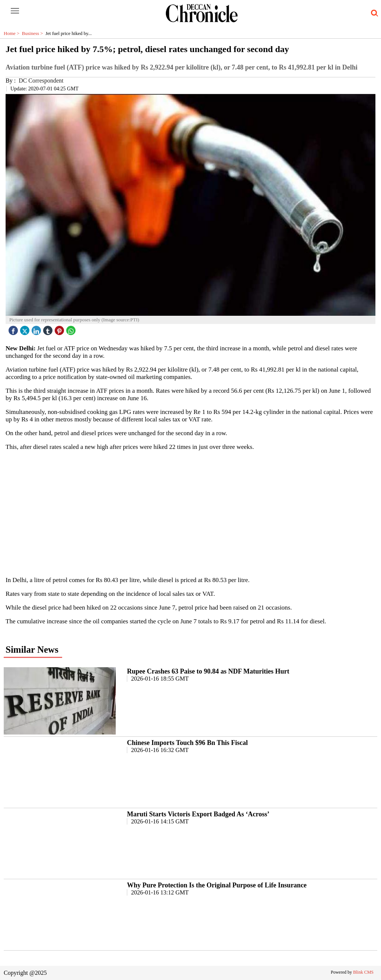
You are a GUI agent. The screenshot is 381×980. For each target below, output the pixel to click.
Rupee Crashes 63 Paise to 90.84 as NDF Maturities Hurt (208, 671)
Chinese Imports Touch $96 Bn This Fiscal (187, 743)
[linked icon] (37, 329)
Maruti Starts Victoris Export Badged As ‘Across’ (198, 814)
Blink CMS (363, 972)
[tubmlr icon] (49, 329)
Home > (13, 33)
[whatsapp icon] (72, 329)
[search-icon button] (373, 13)
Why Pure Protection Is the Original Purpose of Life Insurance (217, 885)
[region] (190, 513)
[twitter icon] (26, 329)
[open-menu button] (15, 11)
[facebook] (14, 329)
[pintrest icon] (60, 329)
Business (34, 33)
